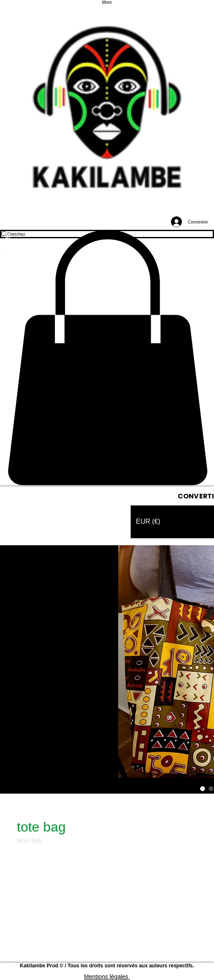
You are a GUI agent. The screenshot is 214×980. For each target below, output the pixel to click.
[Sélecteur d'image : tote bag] (203, 789)
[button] (107, 358)
